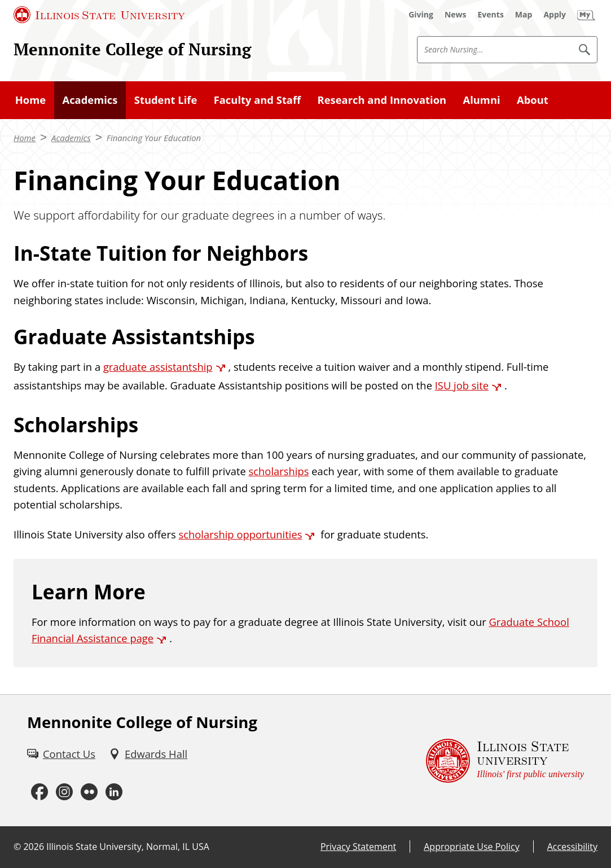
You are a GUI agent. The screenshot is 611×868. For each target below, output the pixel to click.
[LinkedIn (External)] (114, 792)
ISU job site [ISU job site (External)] (462, 385)
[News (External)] (456, 15)
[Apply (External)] (555, 15)
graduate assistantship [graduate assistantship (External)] (158, 367)
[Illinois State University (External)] (99, 15)
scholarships (279, 471)
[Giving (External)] (421, 15)
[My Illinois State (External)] (586, 15)
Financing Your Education (154, 138)
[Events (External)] (491, 15)
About (533, 100)
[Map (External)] (524, 15)
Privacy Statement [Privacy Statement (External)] (358, 847)
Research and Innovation (382, 100)
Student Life (166, 100)
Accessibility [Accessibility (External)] (572, 847)
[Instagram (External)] (64, 792)
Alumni (482, 100)
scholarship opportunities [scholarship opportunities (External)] (240, 534)
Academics (90, 100)
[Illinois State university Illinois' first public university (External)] (505, 760)
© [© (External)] (17, 847)
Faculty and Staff (258, 100)
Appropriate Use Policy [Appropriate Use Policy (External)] (471, 847)
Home (30, 100)
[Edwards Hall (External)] (148, 754)
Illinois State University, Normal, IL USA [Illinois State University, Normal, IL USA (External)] (128, 847)
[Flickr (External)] (89, 792)
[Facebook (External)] (39, 792)
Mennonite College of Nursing (132, 49)
